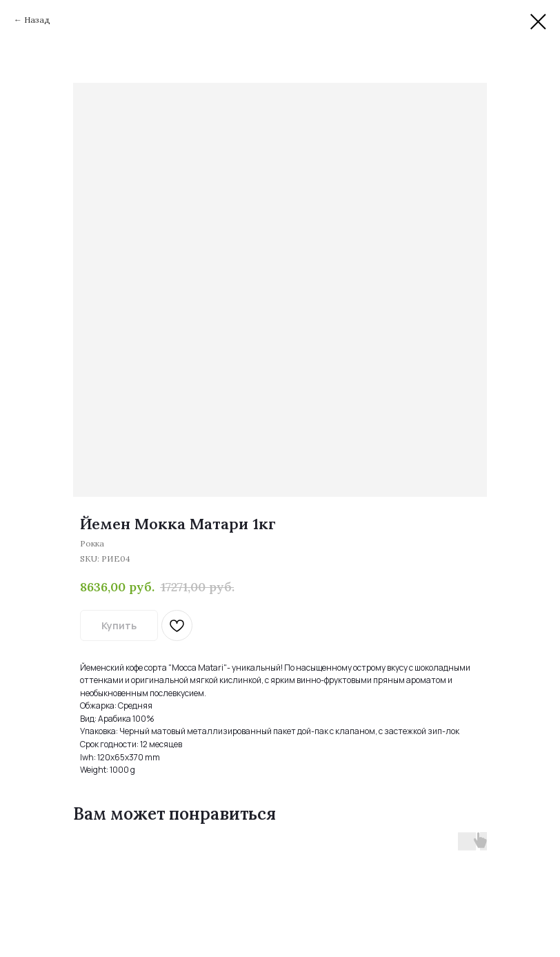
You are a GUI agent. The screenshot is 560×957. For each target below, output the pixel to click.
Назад (37, 20)
